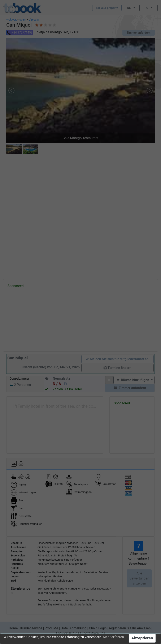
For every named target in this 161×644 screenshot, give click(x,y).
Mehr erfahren (113, 637)
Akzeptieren (142, 638)
